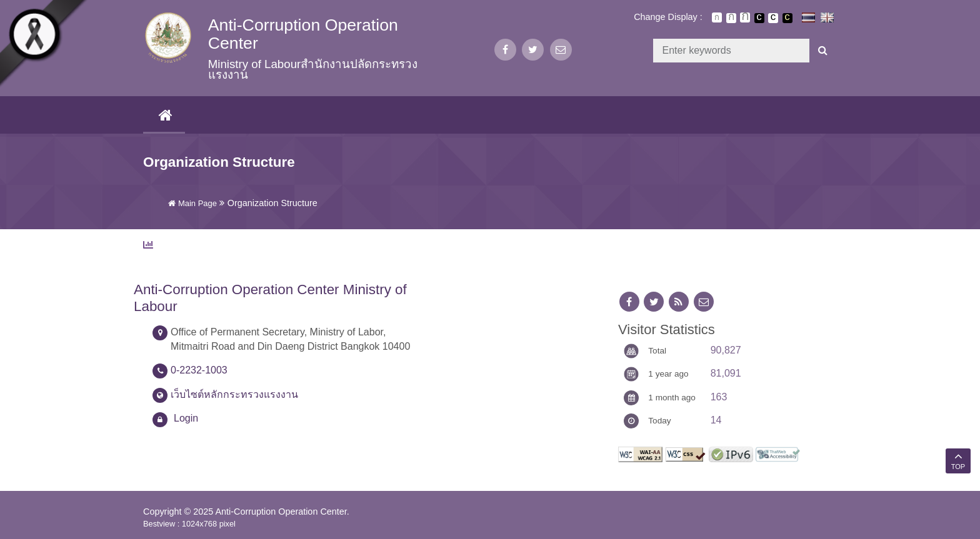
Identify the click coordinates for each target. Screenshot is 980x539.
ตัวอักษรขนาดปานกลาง (731, 18)
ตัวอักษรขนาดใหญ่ (745, 17)
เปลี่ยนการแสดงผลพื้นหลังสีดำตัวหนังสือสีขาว (759, 18)
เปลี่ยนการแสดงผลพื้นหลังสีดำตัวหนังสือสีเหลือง (787, 18)
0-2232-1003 (199, 370)
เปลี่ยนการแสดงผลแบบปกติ (773, 18)
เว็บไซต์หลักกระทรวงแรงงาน (234, 394)
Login (186, 418)
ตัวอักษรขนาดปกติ (717, 17)
